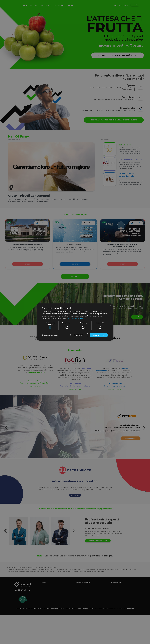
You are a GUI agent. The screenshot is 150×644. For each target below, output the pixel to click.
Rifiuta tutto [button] (79, 335)
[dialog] (75, 322)
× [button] (110, 306)
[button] (50, 335)
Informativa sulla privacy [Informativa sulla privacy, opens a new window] (76, 318)
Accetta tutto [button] (99, 335)
